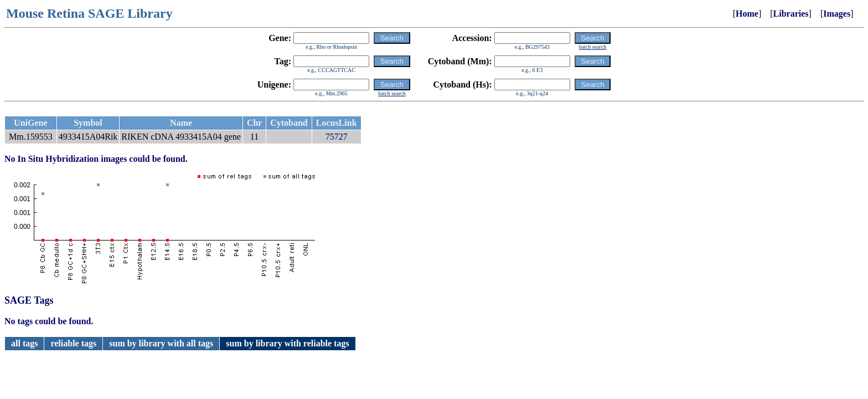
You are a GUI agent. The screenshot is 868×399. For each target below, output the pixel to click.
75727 (337, 137)
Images (837, 14)
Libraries (791, 14)
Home (747, 14)
